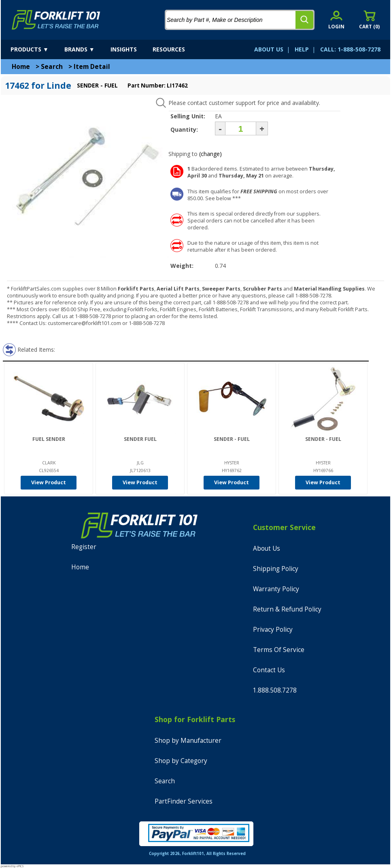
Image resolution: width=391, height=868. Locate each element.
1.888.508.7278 (275, 690)
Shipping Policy (276, 569)
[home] (56, 20)
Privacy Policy (273, 630)
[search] (304, 20)
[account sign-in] (336, 20)
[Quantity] (241, 128)
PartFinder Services (184, 801)
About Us (267, 548)
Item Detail (92, 67)
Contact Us (269, 670)
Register (84, 547)
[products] (37, 49)
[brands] (87, 49)
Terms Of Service (279, 650)
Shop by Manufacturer (188, 741)
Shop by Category (181, 761)
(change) (210, 154)
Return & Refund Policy (287, 609)
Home (21, 67)
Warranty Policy (276, 589)
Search (52, 67)
